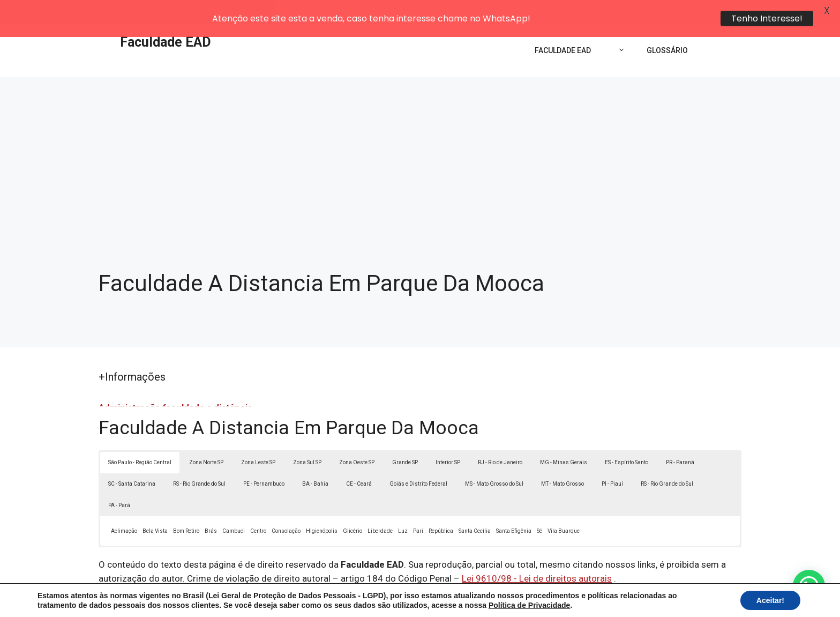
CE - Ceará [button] (359, 460)
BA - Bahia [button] (315, 460)
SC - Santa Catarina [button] (132, 460)
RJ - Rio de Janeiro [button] (500, 439)
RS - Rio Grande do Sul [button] (199, 460)
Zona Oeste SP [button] (357, 439)
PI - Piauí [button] (612, 460)
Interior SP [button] (448, 439)
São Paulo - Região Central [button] (140, 439)
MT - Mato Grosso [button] (562, 460)
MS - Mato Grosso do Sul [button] (494, 460)
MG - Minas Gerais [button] (564, 439)
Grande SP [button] (405, 439)
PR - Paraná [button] (680, 439)
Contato (617, 600)
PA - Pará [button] (119, 482)
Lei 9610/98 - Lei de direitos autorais (537, 555)
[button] (809, 586)
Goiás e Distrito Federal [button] (418, 460)
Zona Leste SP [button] (258, 439)
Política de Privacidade (494, 600)
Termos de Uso (568, 600)
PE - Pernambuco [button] (264, 460)
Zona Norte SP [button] (206, 439)
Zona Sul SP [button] (307, 439)
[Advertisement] (420, 134)
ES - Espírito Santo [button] (627, 439)
